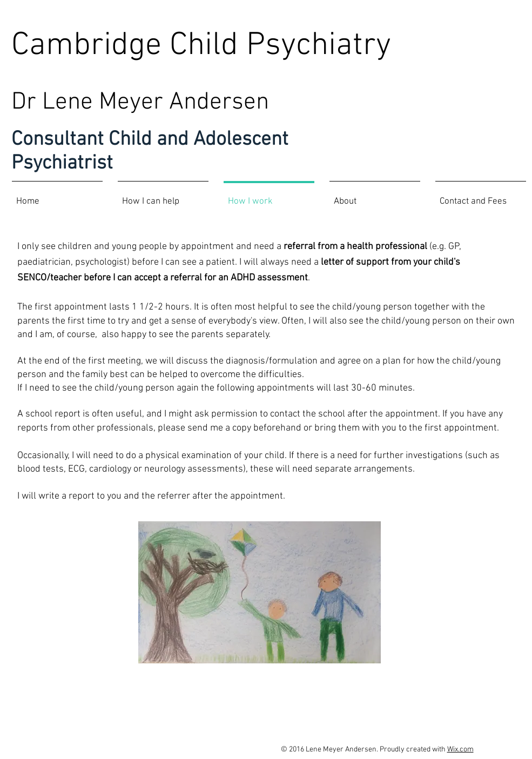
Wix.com (460, 750)
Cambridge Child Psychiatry (201, 46)
